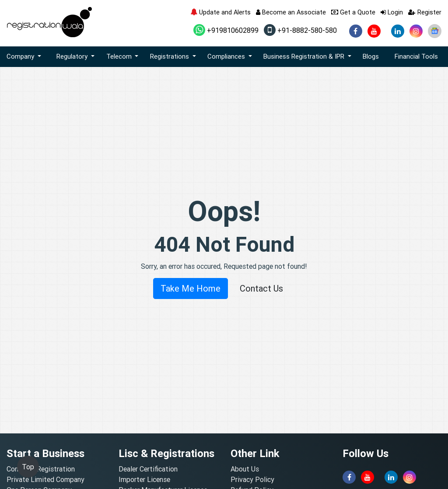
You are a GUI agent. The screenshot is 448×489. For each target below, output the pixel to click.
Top (28, 467)
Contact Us (261, 288)
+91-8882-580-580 (300, 30)
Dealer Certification (148, 469)
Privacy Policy (252, 479)
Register (425, 12)
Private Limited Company (45, 479)
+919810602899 (226, 30)
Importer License (144, 479)
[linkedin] (398, 31)
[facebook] (356, 31)
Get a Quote (353, 12)
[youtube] (374, 31)
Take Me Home (191, 288)
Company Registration (41, 469)
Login (392, 12)
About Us (245, 469)
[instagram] (416, 31)
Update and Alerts (220, 12)
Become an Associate (291, 12)
